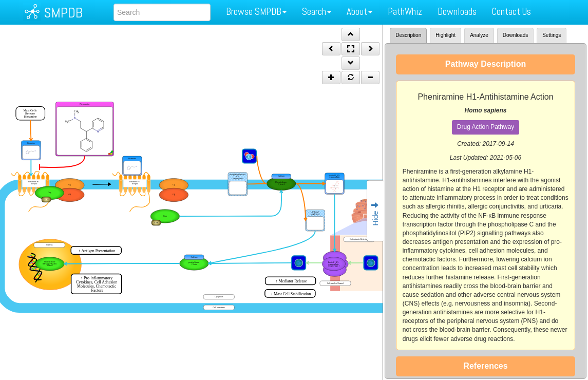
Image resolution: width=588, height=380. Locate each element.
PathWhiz (405, 12)
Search (317, 12)
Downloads (457, 12)
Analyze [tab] (479, 35)
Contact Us (511, 12)
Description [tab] (408, 35)
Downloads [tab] (515, 35)
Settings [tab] (552, 35)
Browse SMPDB (256, 12)
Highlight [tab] (445, 35)
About (359, 12)
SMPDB (63, 13)
